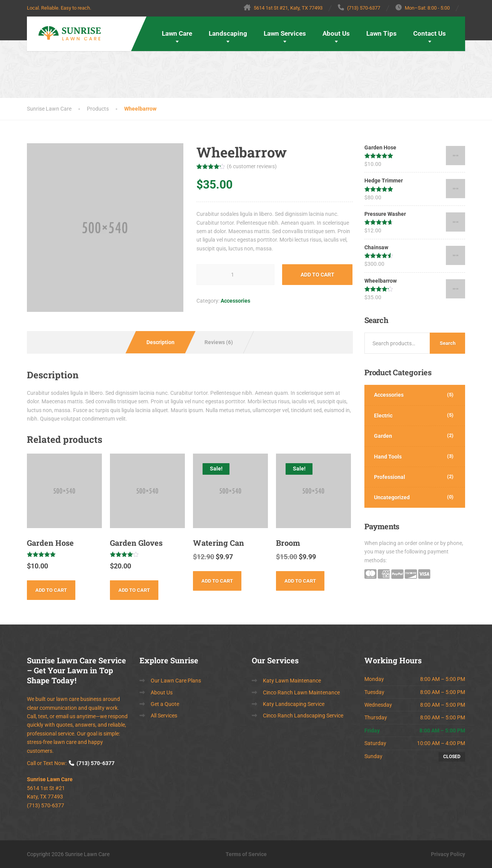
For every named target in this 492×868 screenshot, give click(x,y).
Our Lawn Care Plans (176, 681)
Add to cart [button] (51, 590)
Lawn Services (285, 33)
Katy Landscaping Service (294, 704)
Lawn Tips (381, 33)
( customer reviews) (252, 166)
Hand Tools (388, 457)
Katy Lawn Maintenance (292, 681)
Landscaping (228, 33)
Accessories (235, 301)
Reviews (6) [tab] (219, 342)
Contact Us (430, 33)
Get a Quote (165, 704)
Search (448, 343)
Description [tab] (160, 342)
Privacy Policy (448, 854)
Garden (383, 436)
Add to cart (317, 275)
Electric (383, 416)
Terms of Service (246, 854)
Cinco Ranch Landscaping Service (303, 716)
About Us (336, 33)
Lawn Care (177, 33)
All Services (164, 716)
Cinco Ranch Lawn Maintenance (301, 692)
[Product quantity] (235, 275)
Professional (390, 477)
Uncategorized (392, 497)
